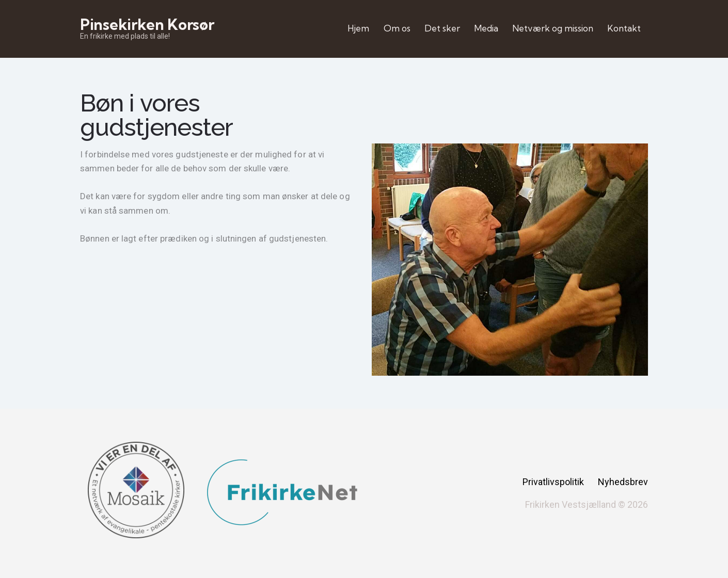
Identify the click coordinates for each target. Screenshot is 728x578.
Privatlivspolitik (553, 482)
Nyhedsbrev (623, 482)
